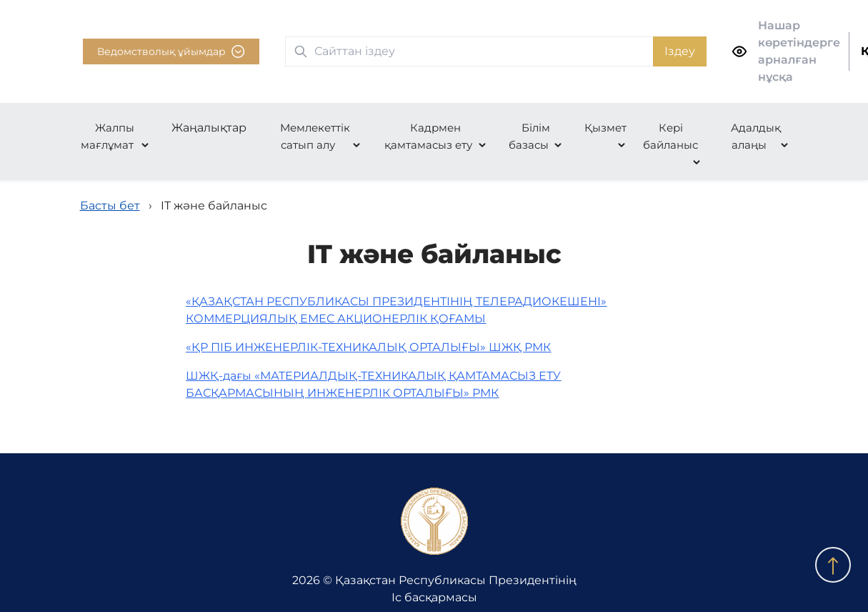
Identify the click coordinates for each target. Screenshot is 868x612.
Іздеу (680, 51)
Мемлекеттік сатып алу (315, 136)
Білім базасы (529, 136)
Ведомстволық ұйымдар (171, 51)
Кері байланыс (670, 136)
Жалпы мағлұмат (108, 136)
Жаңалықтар (209, 128)
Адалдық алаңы (756, 136)
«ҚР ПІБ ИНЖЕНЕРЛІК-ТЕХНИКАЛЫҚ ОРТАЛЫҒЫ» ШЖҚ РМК (368, 347)
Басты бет (110, 206)
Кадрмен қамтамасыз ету (428, 136)
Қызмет (605, 128)
